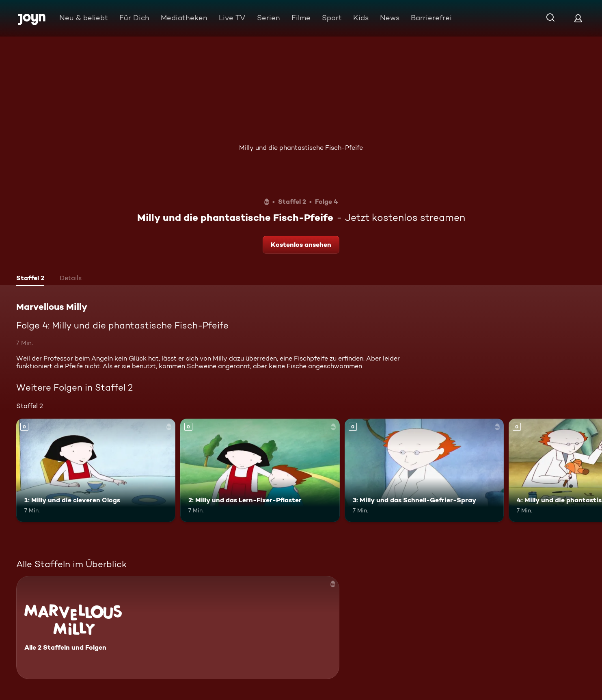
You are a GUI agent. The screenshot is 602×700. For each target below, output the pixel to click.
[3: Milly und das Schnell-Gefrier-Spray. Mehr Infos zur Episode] (424, 470)
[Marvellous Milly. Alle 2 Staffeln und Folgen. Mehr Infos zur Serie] (178, 628)
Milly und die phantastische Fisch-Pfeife (301, 148)
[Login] (578, 18)
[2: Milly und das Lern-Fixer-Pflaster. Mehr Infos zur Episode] (260, 470)
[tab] (30, 279)
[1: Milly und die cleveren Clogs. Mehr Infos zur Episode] (96, 470)
